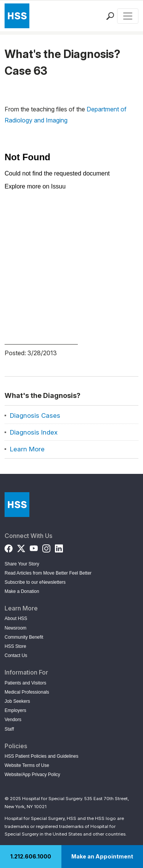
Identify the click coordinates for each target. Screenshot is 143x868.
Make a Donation (22, 591)
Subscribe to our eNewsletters (35, 582)
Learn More (27, 449)
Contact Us (16, 655)
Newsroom (15, 628)
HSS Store (15, 646)
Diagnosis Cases (35, 415)
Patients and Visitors (25, 683)
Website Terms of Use (27, 765)
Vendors (13, 720)
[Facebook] (9, 547)
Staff (9, 729)
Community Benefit (24, 637)
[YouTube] (34, 547)
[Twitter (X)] (21, 547)
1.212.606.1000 (31, 856)
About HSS (16, 618)
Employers (15, 710)
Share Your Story (22, 564)
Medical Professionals (27, 692)
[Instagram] (46, 547)
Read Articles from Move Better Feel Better (48, 573)
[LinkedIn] (59, 547)
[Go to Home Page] (17, 505)
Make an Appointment (102, 856)
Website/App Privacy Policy (32, 775)
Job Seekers (17, 701)
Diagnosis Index (34, 432)
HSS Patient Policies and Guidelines (41, 756)
